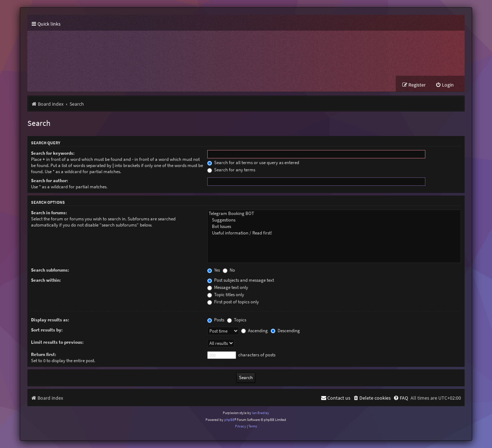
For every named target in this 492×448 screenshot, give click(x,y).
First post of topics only (233, 302)
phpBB (229, 420)
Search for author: (50, 181)
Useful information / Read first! (334, 233)
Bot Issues (334, 227)
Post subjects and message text (241, 280)
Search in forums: (49, 213)
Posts (216, 320)
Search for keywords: (53, 153)
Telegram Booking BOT (334, 214)
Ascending (254, 331)
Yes (214, 270)
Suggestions (334, 220)
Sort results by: (47, 330)
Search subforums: (50, 270)
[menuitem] (445, 85)
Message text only (228, 287)
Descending (285, 331)
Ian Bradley (261, 413)
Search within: (46, 280)
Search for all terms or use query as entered (253, 162)
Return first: (44, 354)
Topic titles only (226, 295)
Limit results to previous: (57, 342)
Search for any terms (231, 170)
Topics (237, 320)
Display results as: (50, 320)
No (229, 270)
